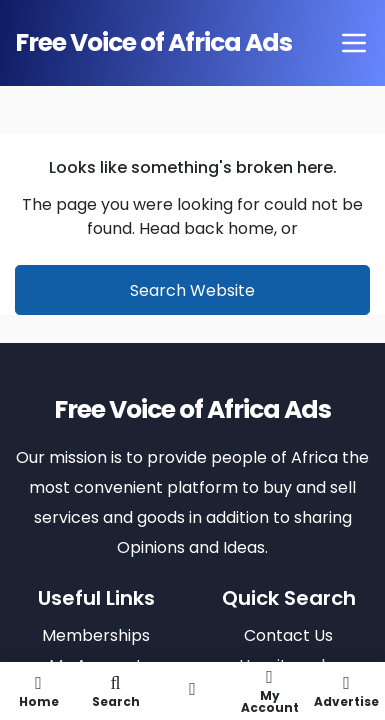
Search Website (192, 290)
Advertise (346, 691)
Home (38, 691)
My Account (269, 691)
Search (115, 691)
